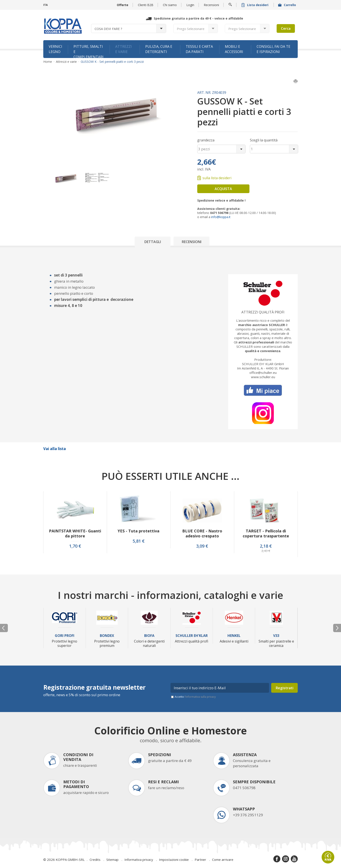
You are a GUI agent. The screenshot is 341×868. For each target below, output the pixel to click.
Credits (95, 860)
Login (190, 5)
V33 (276, 636)
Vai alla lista (55, 449)
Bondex (107, 636)
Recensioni (211, 5)
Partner (200, 860)
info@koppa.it (221, 217)
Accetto (195, 697)
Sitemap (112, 860)
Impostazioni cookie (174, 860)
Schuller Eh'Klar (192, 636)
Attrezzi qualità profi (263, 312)
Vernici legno (55, 49)
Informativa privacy (139, 860)
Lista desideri (255, 5)
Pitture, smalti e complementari (89, 51)
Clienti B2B (146, 5)
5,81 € (139, 541)
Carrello (288, 5)
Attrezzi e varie (124, 49)
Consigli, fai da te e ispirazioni (273, 49)
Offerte (123, 5)
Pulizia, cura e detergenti (159, 49)
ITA (45, 5)
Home (48, 62)
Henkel (234, 636)
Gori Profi (65, 636)
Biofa (149, 636)
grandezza (206, 140)
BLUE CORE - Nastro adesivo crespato (202, 533)
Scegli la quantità (264, 140)
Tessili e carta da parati (199, 49)
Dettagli (153, 242)
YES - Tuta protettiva (139, 531)
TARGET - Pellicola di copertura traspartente (266, 533)
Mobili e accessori (234, 49)
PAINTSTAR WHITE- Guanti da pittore (75, 533)
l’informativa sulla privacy (200, 697)
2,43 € (266, 551)
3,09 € (202, 546)
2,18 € (266, 546)
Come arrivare (223, 860)
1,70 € (75, 546)
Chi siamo (170, 5)
